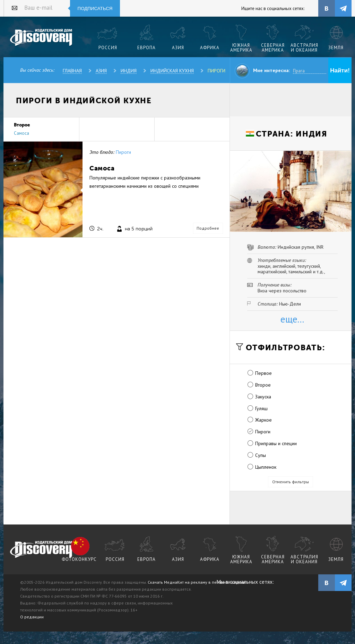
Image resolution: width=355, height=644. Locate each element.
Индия (129, 71)
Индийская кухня (172, 71)
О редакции (32, 617)
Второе (263, 385)
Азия (101, 71)
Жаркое (263, 420)
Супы (261, 455)
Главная (72, 71)
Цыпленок (266, 467)
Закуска (263, 397)
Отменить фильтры (291, 482)
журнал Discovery (41, 550)
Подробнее (208, 228)
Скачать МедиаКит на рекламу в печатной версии (197, 582)
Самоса (21, 133)
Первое (263, 373)
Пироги (217, 71)
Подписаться (95, 8)
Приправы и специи (276, 443)
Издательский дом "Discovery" (41, 38)
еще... (292, 319)
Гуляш (261, 408)
